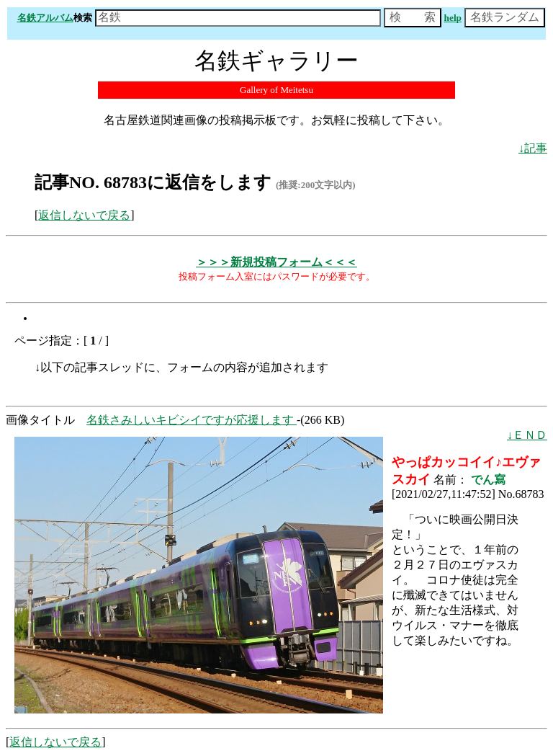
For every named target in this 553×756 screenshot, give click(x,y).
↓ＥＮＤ (527, 435)
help (453, 18)
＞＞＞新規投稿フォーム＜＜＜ (276, 262)
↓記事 (533, 148)
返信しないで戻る (84, 215)
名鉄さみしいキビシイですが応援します (192, 420)
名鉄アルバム (45, 18)
